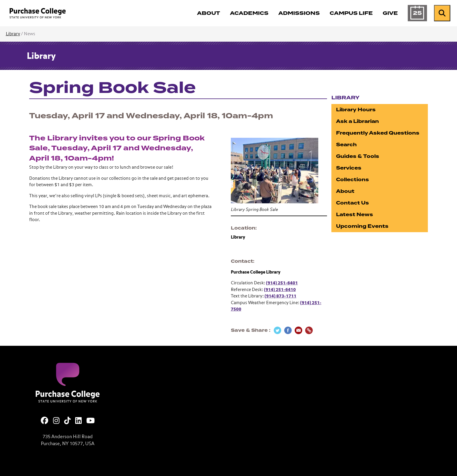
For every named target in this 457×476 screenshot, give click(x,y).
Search (346, 145)
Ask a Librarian (357, 121)
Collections (353, 180)
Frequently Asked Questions (378, 133)
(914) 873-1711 (281, 296)
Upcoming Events (362, 226)
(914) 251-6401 (282, 283)
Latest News (355, 215)
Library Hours (356, 110)
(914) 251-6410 (280, 290)
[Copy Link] (309, 330)
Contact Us (353, 203)
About (345, 191)
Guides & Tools (358, 156)
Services (349, 168)
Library (13, 34)
